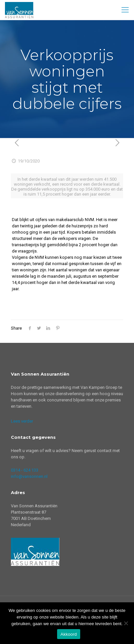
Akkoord (68, 634)
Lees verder (22, 421)
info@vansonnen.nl (29, 476)
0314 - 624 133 (25, 470)
